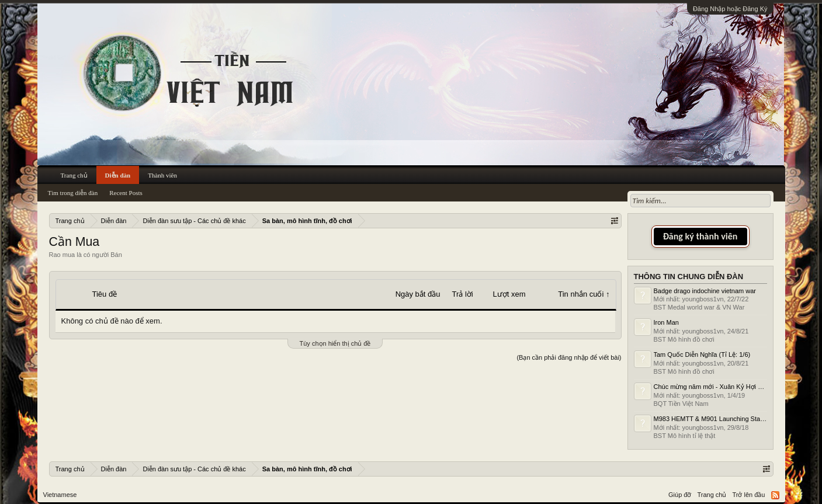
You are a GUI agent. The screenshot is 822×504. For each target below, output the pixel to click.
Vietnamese (60, 495)
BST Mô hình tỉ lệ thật (685, 436)
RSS (775, 495)
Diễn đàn (118, 175)
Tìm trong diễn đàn (73, 193)
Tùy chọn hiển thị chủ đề (335, 343)
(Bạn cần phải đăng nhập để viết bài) (569, 357)
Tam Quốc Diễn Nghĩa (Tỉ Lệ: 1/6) (702, 354)
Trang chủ (74, 175)
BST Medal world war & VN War (699, 307)
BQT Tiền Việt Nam (681, 404)
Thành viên (162, 175)
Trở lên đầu (748, 495)
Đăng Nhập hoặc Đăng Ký (730, 9)
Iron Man (666, 322)
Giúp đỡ (680, 495)
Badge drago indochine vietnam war (705, 291)
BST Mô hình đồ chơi (684, 339)
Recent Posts (126, 193)
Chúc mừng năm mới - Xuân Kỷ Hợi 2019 (713, 387)
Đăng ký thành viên (700, 236)
